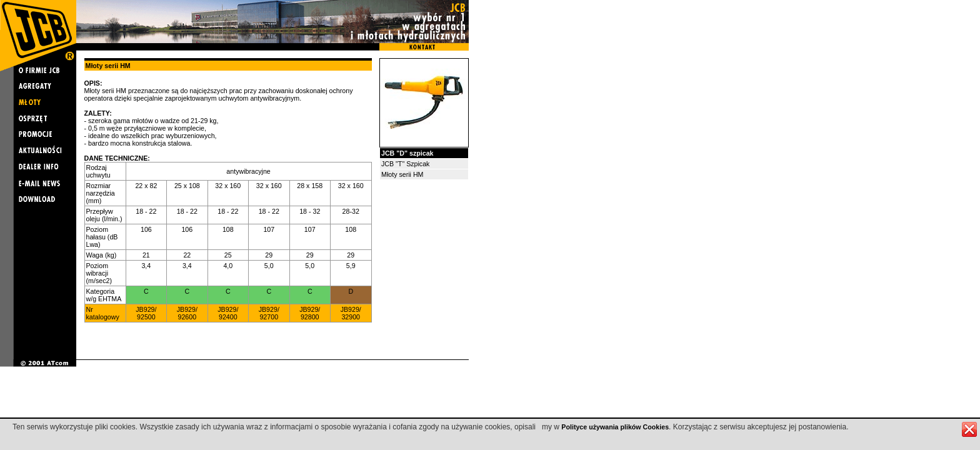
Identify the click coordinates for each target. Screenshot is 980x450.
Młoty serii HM (402, 174)
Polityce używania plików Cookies (615, 427)
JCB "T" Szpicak (405, 164)
